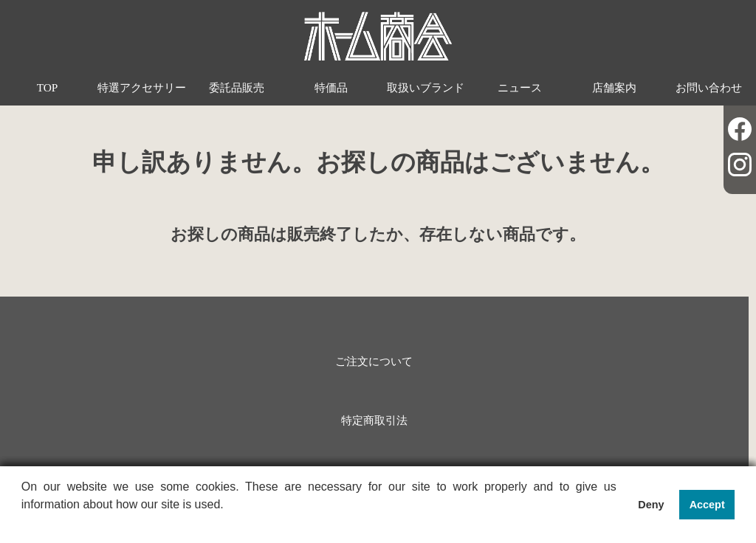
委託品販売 (237, 87)
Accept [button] (707, 505)
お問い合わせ (709, 87)
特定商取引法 (374, 420)
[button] (24, 524)
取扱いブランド (426, 87)
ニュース (520, 87)
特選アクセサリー (142, 87)
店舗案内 (614, 87)
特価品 (331, 87)
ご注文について (374, 361)
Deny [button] (651, 505)
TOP (48, 87)
